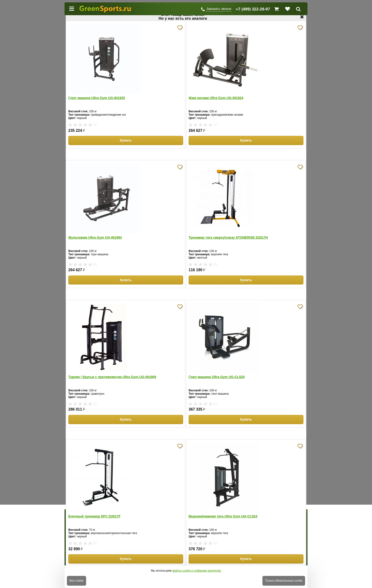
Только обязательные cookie (284, 581)
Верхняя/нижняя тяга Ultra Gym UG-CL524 (223, 516)
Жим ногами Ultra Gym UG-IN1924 (216, 98)
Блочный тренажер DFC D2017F (94, 516)
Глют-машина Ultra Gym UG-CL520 (217, 377)
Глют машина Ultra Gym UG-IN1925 (97, 98)
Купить (126, 140)
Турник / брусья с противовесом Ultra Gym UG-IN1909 (112, 377)
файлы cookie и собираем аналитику (197, 571)
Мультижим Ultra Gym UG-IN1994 (95, 237)
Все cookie (77, 581)
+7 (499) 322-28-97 (253, 9)
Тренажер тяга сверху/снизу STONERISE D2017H (228, 237)
